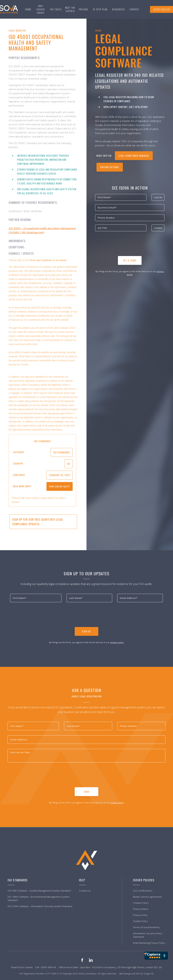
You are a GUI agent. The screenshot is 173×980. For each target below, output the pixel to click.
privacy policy (117, 642)
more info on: (104, 156)
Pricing (83, 9)
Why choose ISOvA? (41, 9)
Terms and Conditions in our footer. (48, 260)
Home (28, 9)
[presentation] (121, 245)
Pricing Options (110, 167)
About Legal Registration (87, 696)
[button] (56, 9)
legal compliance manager (134, 156)
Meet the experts (70, 9)
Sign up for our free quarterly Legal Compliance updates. (38, 522)
